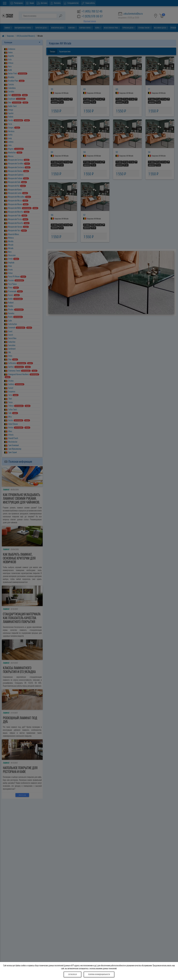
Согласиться (72, 974)
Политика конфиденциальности (99, 974)
